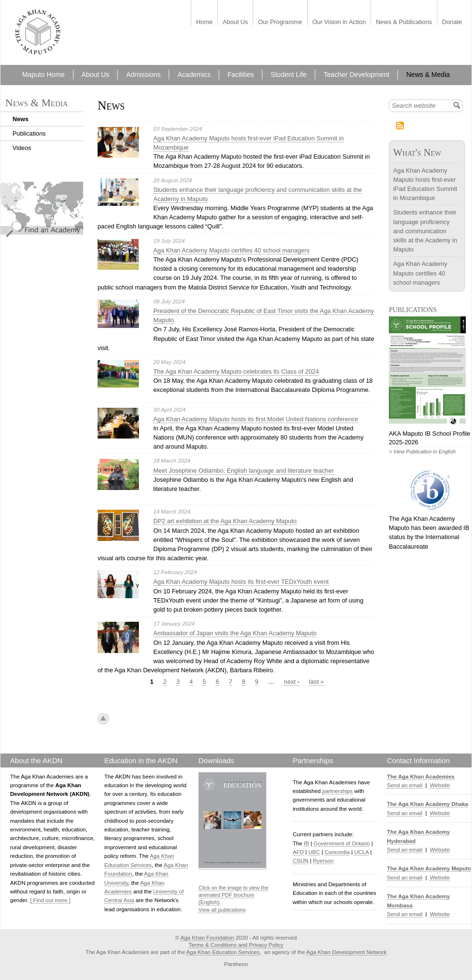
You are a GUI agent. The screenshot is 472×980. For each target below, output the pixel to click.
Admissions (143, 75)
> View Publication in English (422, 452)
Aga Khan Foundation (207, 938)
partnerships (337, 791)
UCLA (361, 852)
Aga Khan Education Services (223, 952)
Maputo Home (43, 75)
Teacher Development (356, 75)
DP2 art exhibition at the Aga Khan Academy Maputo (225, 521)
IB (306, 843)
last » (317, 682)
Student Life (289, 75)
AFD (298, 852)
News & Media (428, 75)
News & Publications (404, 22)
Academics (194, 75)
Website (440, 785)
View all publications (222, 910)
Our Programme (280, 22)
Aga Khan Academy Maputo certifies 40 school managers (231, 250)
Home (204, 22)
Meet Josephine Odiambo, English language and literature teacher (244, 471)
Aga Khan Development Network (346, 952)
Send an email (405, 785)
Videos (22, 148)
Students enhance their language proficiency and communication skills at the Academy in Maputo (425, 231)
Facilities (241, 75)
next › (292, 682)
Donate (452, 22)
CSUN (301, 861)
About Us (235, 22)
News (20, 119)
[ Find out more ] (50, 900)
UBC (314, 852)
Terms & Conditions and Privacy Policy (236, 945)
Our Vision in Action (339, 22)
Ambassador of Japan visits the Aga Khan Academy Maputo (235, 633)
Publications (29, 133)
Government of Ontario (342, 843)
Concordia (337, 852)
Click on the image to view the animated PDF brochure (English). (233, 895)
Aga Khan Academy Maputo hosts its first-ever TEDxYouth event (241, 582)
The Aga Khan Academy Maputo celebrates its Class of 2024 (236, 371)
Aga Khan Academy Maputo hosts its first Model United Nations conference (256, 419)
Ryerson (323, 861)
